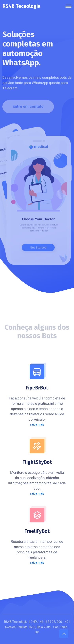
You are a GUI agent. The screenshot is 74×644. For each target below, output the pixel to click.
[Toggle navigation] (68, 6)
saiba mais (37, 425)
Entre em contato (28, 107)
